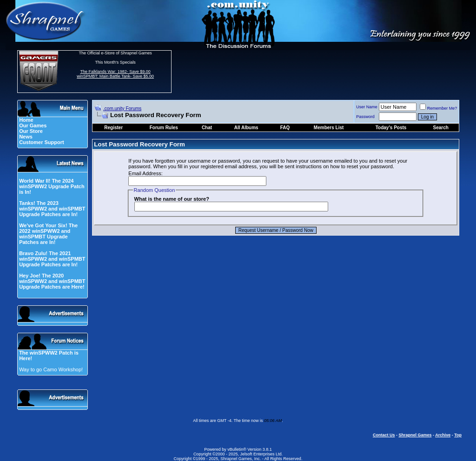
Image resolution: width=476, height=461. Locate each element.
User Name (367, 107)
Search (440, 128)
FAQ (285, 128)
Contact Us (384, 435)
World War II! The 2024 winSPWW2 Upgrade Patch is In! (52, 186)
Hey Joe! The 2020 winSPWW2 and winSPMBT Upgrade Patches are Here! (52, 281)
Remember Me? (439, 108)
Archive (443, 435)
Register (113, 128)
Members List (329, 128)
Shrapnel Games (415, 435)
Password (365, 117)
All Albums (246, 128)
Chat (207, 128)
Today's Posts (391, 128)
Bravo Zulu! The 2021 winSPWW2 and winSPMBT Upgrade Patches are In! (52, 259)
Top (458, 435)
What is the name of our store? (172, 199)
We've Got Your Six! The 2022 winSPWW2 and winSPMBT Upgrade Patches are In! (48, 234)
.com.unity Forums (122, 109)
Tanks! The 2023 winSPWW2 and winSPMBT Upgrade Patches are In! (52, 209)
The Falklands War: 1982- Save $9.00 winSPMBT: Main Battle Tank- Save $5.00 (115, 74)
